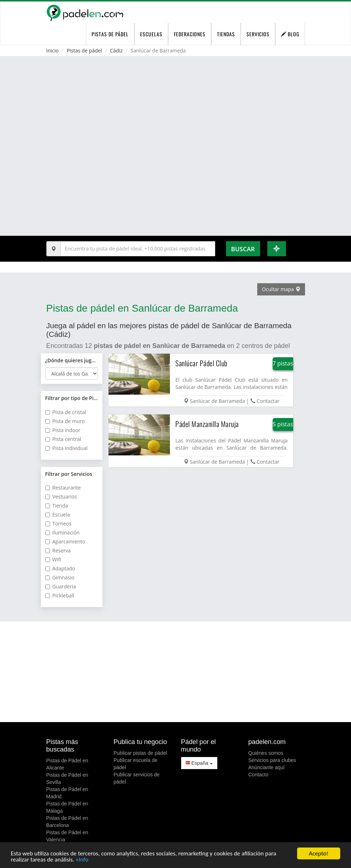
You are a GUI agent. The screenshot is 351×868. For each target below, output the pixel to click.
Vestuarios (61, 497)
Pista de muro (65, 421)
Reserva (58, 550)
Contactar (268, 401)
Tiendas (226, 34)
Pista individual (66, 448)
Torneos (58, 523)
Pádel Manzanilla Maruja (207, 424)
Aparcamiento (65, 541)
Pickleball (60, 595)
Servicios (258, 34)
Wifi (53, 559)
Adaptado (60, 568)
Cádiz (116, 50)
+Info (82, 860)
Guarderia (61, 586)
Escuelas (151, 34)
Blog (290, 34)
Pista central (63, 439)
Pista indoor (63, 430)
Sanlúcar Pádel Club (201, 363)
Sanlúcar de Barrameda (217, 401)
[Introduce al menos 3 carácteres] (138, 249)
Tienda (57, 506)
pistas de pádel (110, 34)
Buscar (243, 249)
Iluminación (63, 532)
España (199, 763)
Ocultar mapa (281, 289)
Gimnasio (60, 577)
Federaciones (190, 34)
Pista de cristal (66, 412)
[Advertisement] (176, 672)
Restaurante (63, 488)
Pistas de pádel (84, 50)
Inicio (53, 50)
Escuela (58, 515)
